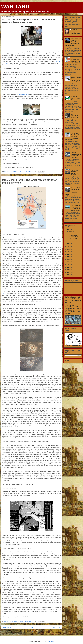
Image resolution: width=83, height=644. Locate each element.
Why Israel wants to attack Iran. (76, 98)
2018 (69, 259)
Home (32, 627)
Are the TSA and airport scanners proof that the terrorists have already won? (29, 21)
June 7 (71, 231)
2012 (69, 270)
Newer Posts (7, 627)
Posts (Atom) (36, 632)
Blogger (52, 641)
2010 (69, 275)
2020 (69, 254)
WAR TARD (15, 6)
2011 (69, 272)
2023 (69, 246)
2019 (69, 257)
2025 (69, 244)
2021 (69, 252)
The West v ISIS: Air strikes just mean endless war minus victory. (73, 136)
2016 (69, 262)
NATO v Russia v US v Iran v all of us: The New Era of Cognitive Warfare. (73, 300)
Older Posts (57, 627)
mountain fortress (24, 95)
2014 (69, 265)
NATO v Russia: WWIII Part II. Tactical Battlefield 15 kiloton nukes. (73, 42)
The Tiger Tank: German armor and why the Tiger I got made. (73, 191)
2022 (69, 249)
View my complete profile (75, 33)
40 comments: (29, 621)
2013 (69, 267)
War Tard (74, 30)
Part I (4, 294)
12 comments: (29, 172)
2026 (69, 229)
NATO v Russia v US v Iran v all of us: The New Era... (73, 237)
